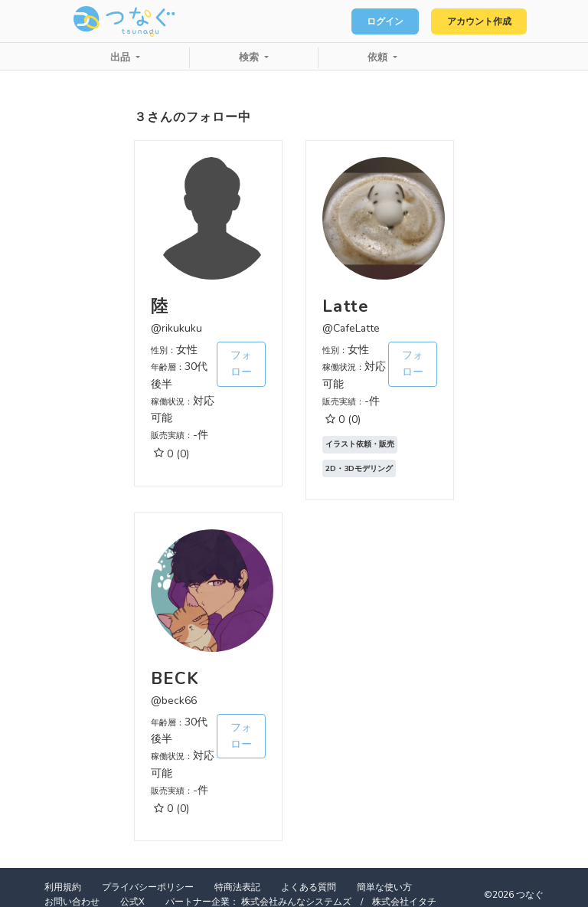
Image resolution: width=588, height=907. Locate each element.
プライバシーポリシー (148, 887)
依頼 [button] (379, 57)
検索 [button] (250, 57)
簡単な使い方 (384, 887)
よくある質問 (309, 887)
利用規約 (63, 887)
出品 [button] (122, 57)
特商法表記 (237, 887)
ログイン (371, 21)
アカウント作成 (474, 21)
